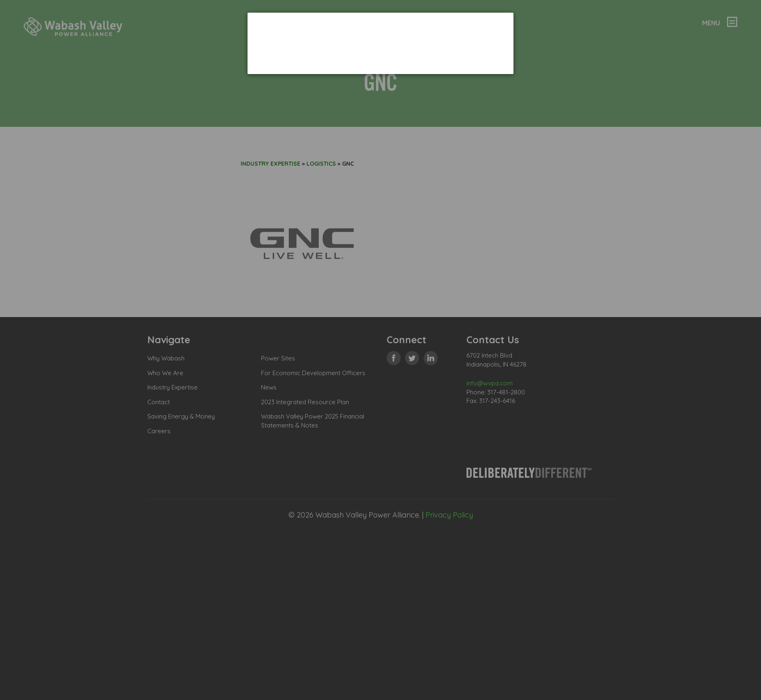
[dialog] (380, 43)
